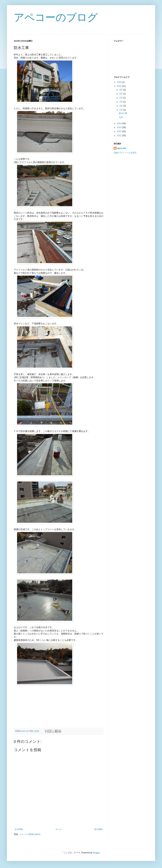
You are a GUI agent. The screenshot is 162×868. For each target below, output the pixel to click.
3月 (121, 106)
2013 (120, 127)
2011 (120, 135)
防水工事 (123, 113)
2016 (120, 82)
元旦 (121, 117)
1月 (121, 110)
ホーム (59, 829)
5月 (121, 98)
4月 (121, 102)
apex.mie (122, 148)
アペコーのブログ (56, 17)
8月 (121, 94)
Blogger (96, 853)
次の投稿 (19, 829)
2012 (120, 131)
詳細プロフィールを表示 (125, 153)
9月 (121, 90)
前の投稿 (98, 829)
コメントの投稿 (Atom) (30, 834)
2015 (120, 86)
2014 (120, 123)
